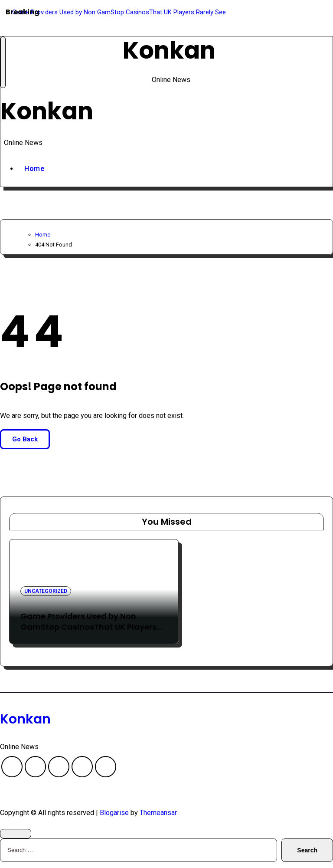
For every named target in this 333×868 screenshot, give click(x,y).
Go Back (25, 445)
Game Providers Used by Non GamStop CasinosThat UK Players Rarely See (88, 633)
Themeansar (158, 819)
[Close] (16, 840)
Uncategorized (46, 598)
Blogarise (114, 819)
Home (34, 175)
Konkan (169, 52)
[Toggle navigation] (3, 64)
